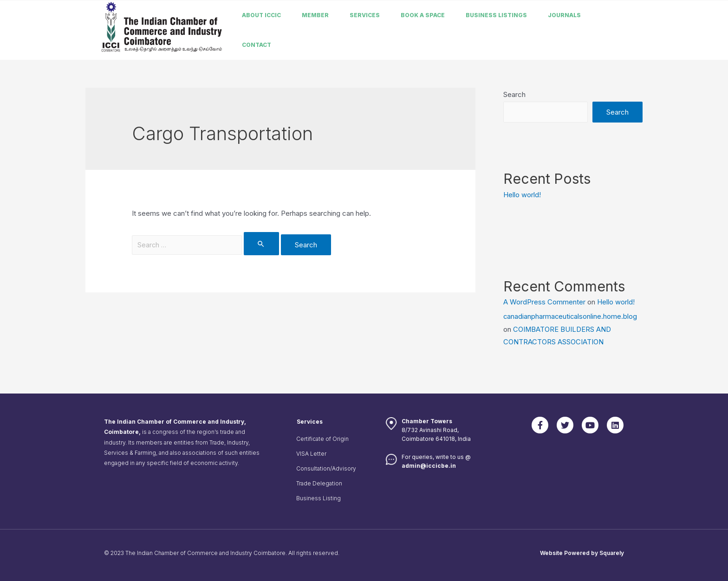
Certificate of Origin (322, 438)
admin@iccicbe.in (429, 464)
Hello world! (522, 195)
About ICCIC (261, 15)
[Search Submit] (263, 244)
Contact (257, 45)
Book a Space (423, 15)
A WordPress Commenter (544, 301)
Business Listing (318, 497)
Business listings (496, 15)
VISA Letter (311, 453)
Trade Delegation (319, 482)
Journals (564, 15)
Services (365, 15)
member (315, 15)
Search (514, 94)
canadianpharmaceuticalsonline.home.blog (571, 316)
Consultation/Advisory (326, 468)
